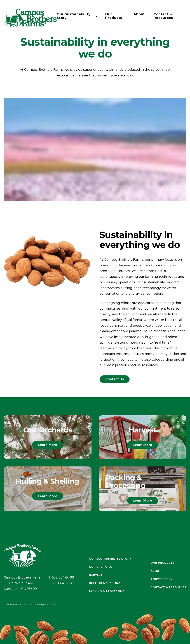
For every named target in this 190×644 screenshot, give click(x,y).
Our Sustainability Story (77, 16)
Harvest (96, 575)
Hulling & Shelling (105, 583)
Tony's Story (162, 579)
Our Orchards (101, 567)
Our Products (114, 16)
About (140, 14)
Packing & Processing (107, 591)
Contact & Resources (163, 16)
